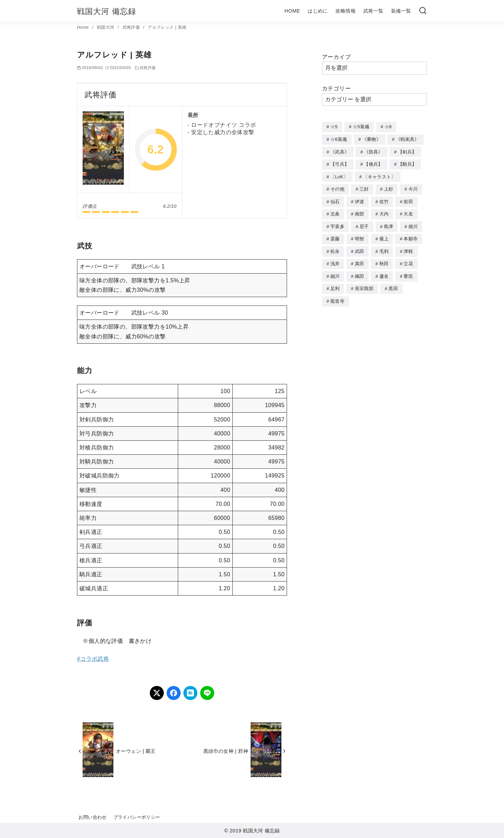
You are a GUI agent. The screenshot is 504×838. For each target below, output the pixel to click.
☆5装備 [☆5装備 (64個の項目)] (361, 127)
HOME (292, 11)
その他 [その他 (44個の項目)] (337, 187)
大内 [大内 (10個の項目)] (384, 211)
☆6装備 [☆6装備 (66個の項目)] (339, 139)
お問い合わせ (92, 817)
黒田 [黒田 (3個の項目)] (393, 284)
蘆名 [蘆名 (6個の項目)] (384, 272)
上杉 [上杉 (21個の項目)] (389, 187)
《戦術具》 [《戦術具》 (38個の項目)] (408, 139)
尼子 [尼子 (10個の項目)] (364, 224)
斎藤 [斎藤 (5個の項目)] (335, 236)
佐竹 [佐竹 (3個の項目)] (384, 200)
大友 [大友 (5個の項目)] (408, 211)
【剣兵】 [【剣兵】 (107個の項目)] (407, 151)
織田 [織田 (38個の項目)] (360, 272)
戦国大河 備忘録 (107, 11)
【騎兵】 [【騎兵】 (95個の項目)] (407, 163)
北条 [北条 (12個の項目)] (335, 211)
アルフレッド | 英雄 (167, 27)
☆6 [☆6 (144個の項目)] (388, 127)
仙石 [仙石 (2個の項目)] (335, 200)
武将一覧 (373, 11)
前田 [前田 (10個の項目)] (408, 200)
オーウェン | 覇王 (136, 751)
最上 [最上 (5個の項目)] (384, 236)
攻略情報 (345, 11)
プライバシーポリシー (137, 817)
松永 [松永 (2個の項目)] (335, 248)
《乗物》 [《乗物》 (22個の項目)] (372, 139)
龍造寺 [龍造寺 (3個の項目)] (337, 296)
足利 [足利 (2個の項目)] (335, 284)
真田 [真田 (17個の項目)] (360, 260)
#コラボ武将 (93, 659)
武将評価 (132, 27)
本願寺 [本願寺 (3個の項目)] (411, 236)
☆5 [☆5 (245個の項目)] (334, 127)
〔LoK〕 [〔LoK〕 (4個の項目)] (339, 175)
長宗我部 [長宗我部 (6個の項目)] (364, 284)
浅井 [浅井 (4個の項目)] (335, 260)
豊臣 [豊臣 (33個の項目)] (408, 272)
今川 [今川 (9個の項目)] (413, 187)
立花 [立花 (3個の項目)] (408, 260)
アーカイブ (336, 57)
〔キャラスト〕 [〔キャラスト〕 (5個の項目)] (380, 175)
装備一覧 (401, 11)
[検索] (423, 11)
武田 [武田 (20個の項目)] (360, 248)
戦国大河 (106, 27)
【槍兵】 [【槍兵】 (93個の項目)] (373, 163)
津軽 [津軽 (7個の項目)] (408, 248)
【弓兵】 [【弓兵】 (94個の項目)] (340, 163)
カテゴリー (336, 88)
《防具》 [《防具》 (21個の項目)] (373, 151)
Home (83, 27)
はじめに (318, 11)
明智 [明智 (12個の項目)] (360, 236)
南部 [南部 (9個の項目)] (360, 211)
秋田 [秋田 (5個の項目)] (384, 260)
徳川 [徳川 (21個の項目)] (413, 224)
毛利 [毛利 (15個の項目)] (384, 248)
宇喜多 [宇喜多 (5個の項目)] (337, 224)
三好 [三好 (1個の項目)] (364, 187)
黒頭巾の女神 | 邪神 (226, 751)
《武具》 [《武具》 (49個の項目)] (340, 151)
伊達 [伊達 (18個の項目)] (360, 200)
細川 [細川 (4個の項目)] (335, 272)
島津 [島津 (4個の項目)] (389, 224)
